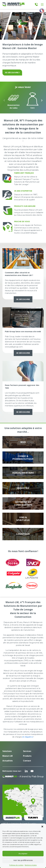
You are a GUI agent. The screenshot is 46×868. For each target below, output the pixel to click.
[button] (42, 827)
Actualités (8, 761)
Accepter (23, 854)
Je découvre (23, 299)
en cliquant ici (28, 737)
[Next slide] (42, 101)
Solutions (7, 751)
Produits (27, 756)
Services (27, 751)
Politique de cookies (16, 865)
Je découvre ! (12, 73)
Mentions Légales (31, 865)
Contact (27, 761)
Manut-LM (8, 756)
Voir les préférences (23, 860)
